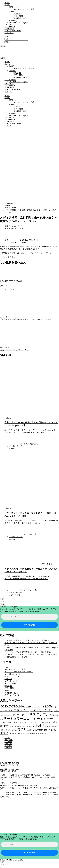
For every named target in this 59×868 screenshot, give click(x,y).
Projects (12, 11)
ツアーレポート (11, 681)
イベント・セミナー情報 (24, 9)
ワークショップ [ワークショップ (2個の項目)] (45, 723)
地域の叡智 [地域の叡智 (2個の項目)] (48, 726)
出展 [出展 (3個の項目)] (33, 726)
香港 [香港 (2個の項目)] (45, 734)
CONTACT (9, 33)
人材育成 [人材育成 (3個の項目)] (12, 726)
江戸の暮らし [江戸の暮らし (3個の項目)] (25, 734)
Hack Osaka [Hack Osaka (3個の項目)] (36, 707)
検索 (6, 37)
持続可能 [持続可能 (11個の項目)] (48, 730)
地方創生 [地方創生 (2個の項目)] (55, 726)
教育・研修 (18, 16)
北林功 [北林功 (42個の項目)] (40, 726)
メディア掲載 (20, 242)
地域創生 (17, 14)
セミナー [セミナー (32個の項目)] (47, 719)
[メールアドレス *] (29, 617)
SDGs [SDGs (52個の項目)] (48, 706)
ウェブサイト (10, 290)
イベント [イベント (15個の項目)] (8, 710)
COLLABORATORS (13, 31)
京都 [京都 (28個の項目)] (5, 726)
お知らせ (13, 7)
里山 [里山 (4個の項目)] (41, 734)
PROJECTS (9, 25)
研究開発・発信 (20, 18)
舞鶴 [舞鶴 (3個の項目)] (38, 734)
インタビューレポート (14, 674)
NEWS (7, 5)
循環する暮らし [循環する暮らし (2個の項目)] (13, 730)
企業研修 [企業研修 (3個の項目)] (18, 726)
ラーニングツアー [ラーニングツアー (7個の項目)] (32, 722)
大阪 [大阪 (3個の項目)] (1, 730)
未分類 (7, 690)
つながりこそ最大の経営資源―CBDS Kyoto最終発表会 (28, 640)
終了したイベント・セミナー (17, 695)
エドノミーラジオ (12, 676)
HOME (7, 3)
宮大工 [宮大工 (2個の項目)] (5, 730)
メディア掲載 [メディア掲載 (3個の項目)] (7, 722)
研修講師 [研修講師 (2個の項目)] (33, 734)
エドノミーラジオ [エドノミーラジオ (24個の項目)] (41, 710)
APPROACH (10, 27)
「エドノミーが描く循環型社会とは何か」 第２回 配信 (28, 652)
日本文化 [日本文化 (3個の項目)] (18, 734)
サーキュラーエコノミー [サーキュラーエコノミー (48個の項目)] (22, 719)
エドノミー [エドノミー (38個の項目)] (21, 710)
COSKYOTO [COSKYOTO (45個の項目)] (9, 706)
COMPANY (9, 29)
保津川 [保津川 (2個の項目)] (29, 726)
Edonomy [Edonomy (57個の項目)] (25, 706)
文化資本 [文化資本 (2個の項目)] (12, 734)
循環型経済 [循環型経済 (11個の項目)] (38, 730)
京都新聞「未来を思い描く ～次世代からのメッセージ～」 (27, 253)
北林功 (15, 257)
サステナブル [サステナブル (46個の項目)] (39, 714)
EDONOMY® (10, 21)
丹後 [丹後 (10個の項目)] (53, 722)
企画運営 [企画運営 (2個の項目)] (24, 726)
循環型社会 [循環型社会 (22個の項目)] (25, 730)
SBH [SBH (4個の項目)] (42, 707)
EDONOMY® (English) (19, 23)
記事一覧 (4, 286)
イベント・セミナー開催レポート (19, 672)
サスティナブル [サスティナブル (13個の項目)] (21, 715)
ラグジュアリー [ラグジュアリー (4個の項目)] (18, 722)
